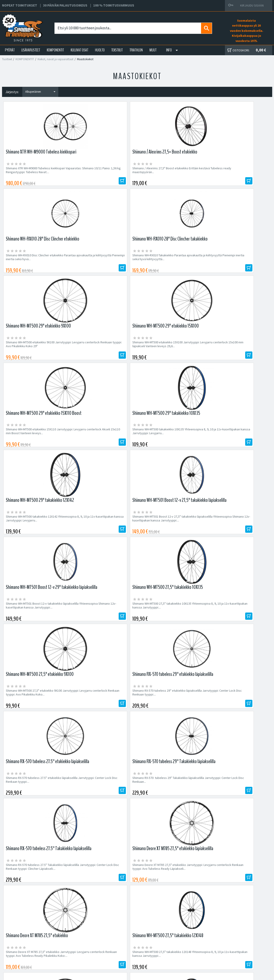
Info (169, 50)
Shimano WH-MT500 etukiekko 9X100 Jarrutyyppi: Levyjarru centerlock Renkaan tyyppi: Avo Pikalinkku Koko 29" (34, 263)
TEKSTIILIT (117, 50)
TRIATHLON (136, 50)
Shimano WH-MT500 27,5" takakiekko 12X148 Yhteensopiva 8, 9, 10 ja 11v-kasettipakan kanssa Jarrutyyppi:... (238, 535)
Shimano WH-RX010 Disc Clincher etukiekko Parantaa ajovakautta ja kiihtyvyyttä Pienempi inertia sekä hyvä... (170, 172)
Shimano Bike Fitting (176, 953)
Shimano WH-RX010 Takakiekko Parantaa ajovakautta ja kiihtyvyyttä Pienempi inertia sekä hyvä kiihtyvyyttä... (237, 172)
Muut (153, 50)
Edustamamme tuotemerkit (137, 834)
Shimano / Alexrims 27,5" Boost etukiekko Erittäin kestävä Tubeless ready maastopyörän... (101, 172)
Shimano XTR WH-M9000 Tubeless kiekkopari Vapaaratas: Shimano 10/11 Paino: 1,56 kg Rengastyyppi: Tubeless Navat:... (35, 172)
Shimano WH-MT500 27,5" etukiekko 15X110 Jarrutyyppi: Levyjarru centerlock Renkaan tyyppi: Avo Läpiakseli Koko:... (35, 625)
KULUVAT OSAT (79, 50)
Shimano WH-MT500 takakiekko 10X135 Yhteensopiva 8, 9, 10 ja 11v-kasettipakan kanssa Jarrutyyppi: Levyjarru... (236, 263)
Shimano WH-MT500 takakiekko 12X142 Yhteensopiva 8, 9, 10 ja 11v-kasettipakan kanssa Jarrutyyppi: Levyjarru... (34, 353)
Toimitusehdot (172, 942)
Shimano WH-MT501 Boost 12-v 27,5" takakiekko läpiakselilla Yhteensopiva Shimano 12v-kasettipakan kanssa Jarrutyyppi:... (99, 355)
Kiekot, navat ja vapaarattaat (55, 59)
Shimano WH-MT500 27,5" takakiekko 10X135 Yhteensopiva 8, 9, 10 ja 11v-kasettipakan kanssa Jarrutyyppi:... (238, 353)
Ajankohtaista (78, 953)
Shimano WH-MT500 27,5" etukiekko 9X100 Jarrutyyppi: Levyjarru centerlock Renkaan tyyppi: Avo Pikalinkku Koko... (34, 444)
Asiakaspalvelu (79, 947)
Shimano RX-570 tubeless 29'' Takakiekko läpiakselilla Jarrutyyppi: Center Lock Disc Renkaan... (236, 444)
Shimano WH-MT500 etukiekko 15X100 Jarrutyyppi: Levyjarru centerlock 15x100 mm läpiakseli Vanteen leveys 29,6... (101, 263)
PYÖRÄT (10, 50)
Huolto (73, 931)
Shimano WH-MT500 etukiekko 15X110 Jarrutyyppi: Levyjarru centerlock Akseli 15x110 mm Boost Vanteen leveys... (169, 263)
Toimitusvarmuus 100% (178, 947)
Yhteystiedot (77, 942)
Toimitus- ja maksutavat (178, 937)
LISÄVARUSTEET (31, 50)
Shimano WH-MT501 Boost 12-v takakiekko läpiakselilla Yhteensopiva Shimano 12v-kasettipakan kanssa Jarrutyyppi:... (169, 353)
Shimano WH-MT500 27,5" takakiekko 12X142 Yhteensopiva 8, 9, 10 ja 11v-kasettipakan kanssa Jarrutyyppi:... (103, 625)
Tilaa (228, 804)
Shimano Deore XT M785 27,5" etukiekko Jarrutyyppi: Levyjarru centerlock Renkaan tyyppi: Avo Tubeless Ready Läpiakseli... (102, 535)
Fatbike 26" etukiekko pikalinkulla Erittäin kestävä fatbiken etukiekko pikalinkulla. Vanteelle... (168, 625)
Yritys (72, 937)
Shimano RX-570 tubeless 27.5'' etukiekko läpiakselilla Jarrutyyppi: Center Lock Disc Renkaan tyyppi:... (169, 444)
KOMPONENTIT (55, 50)
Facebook (169, 931)
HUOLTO (100, 50)
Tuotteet (7, 59)
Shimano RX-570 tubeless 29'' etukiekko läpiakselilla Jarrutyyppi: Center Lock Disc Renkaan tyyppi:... (101, 444)
